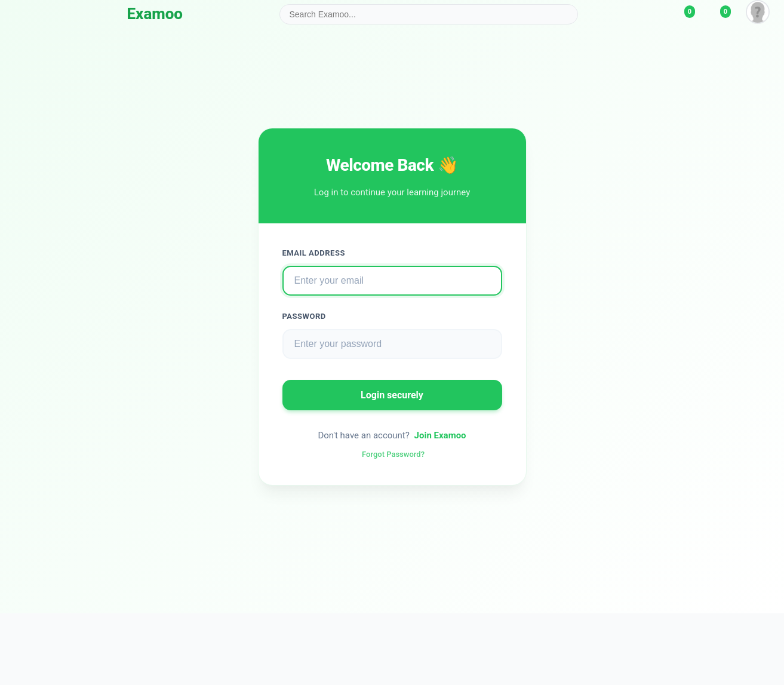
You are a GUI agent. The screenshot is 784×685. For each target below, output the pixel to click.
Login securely (392, 395)
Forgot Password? (393, 454)
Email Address (314, 253)
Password (304, 316)
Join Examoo (440, 435)
